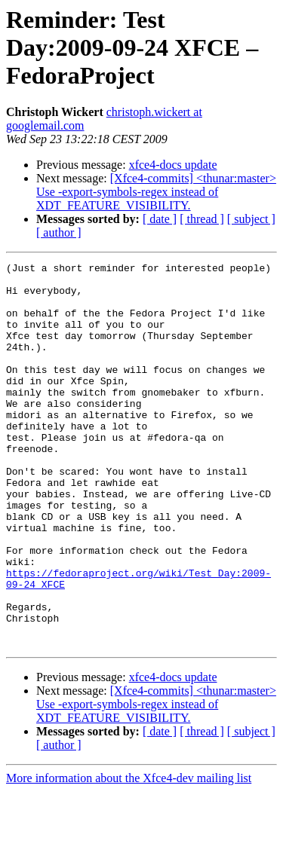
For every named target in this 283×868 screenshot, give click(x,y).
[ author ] (59, 232)
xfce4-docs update (173, 165)
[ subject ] (251, 219)
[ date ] (160, 219)
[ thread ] (202, 219)
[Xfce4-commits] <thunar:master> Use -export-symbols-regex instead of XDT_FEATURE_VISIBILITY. (156, 192)
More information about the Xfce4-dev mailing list (129, 855)
